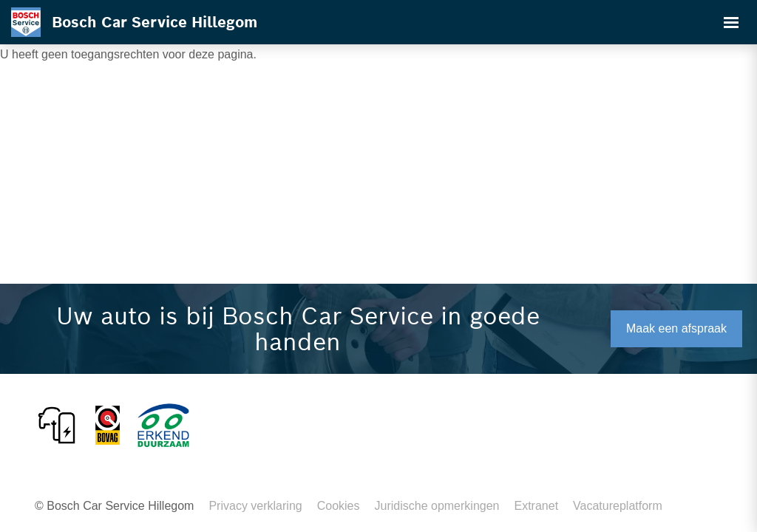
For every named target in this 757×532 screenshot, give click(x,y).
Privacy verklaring (255, 506)
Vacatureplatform (618, 506)
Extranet (536, 506)
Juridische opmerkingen (437, 506)
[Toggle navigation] (731, 22)
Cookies (339, 506)
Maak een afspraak (676, 328)
